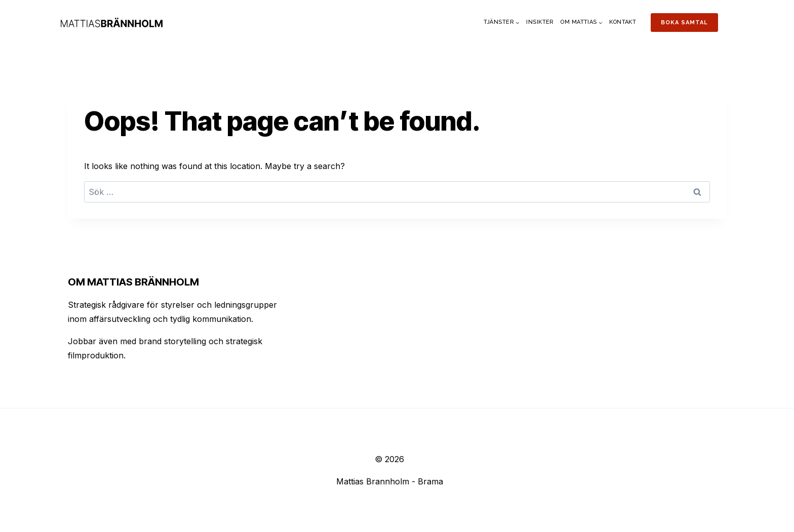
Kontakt (623, 22)
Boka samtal (684, 23)
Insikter (540, 22)
